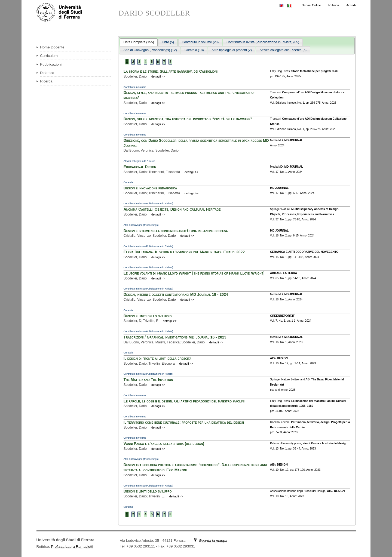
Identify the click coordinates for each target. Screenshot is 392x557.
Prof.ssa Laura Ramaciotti (72, 547)
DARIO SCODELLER (154, 13)
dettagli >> (158, 76)
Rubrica (334, 5)
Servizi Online (311, 5)
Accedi (351, 5)
